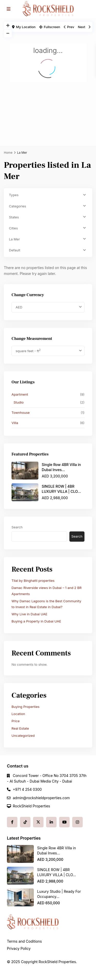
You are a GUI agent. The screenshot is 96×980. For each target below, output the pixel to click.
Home (8, 153)
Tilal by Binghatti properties (33, 581)
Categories (18, 206)
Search (17, 527)
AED (19, 307)
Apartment (20, 394)
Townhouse (21, 413)
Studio (19, 402)
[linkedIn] (51, 822)
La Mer (14, 239)
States (14, 217)
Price (15, 721)
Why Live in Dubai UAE (29, 614)
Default (15, 250)
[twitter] (38, 822)
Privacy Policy (19, 948)
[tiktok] (25, 822)
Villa (15, 423)
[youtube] (64, 822)
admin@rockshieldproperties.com (41, 798)
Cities (13, 228)
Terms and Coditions (24, 941)
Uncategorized (23, 736)
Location (18, 714)
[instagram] (77, 822)
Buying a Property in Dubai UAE (36, 621)
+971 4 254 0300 (27, 789)
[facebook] (12, 822)
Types (14, 195)
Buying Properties (25, 707)
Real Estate (20, 728)
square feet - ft (28, 351)
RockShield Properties (31, 806)
